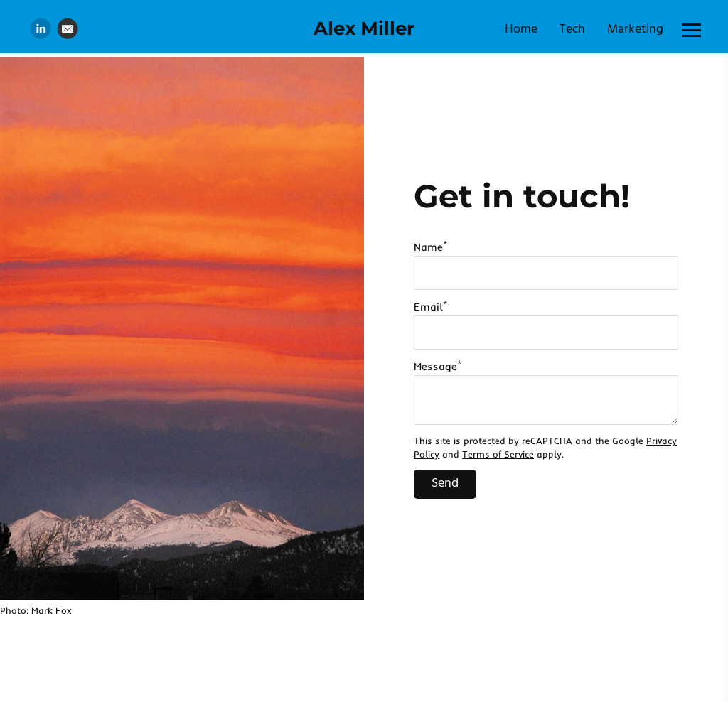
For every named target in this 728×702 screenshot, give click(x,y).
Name (430, 247)
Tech (572, 29)
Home (521, 29)
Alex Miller (364, 28)
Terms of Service (498, 454)
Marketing (635, 29)
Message (438, 366)
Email (430, 307)
